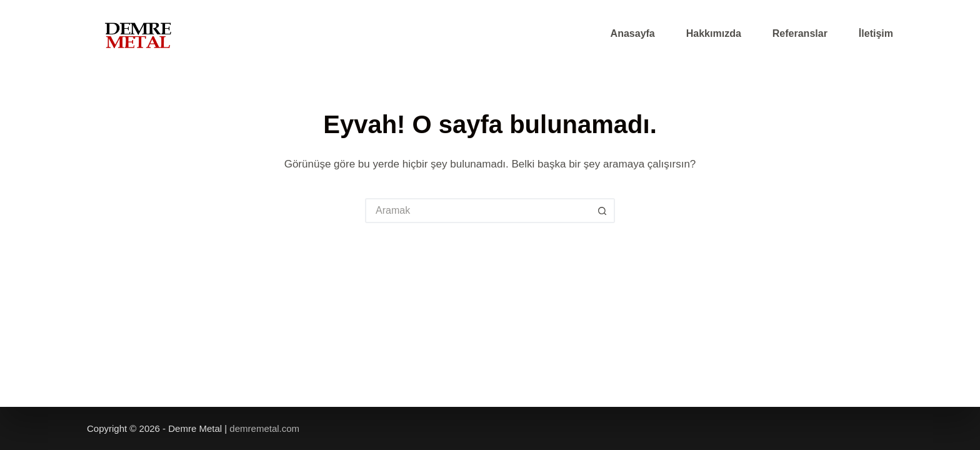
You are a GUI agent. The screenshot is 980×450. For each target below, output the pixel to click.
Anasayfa (633, 33)
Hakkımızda (714, 33)
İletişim (876, 33)
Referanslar (800, 33)
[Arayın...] (477, 211)
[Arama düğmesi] (602, 211)
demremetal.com (263, 428)
